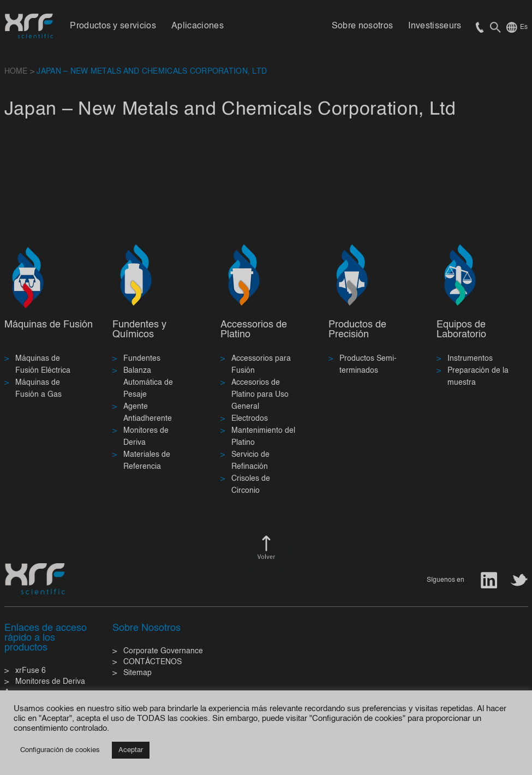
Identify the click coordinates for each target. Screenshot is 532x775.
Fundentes (142, 359)
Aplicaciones (198, 26)
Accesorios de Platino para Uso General (260, 395)
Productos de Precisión (357, 330)
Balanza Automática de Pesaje (148, 383)
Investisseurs (435, 26)
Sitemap (138, 673)
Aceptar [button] (131, 750)
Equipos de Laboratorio (461, 330)
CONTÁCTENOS (153, 662)
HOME (16, 71)
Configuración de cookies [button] (60, 750)
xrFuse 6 (31, 671)
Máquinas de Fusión (49, 325)
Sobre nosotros (362, 26)
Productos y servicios (113, 26)
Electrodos (250, 419)
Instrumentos (470, 359)
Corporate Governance (163, 651)
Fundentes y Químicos (139, 330)
